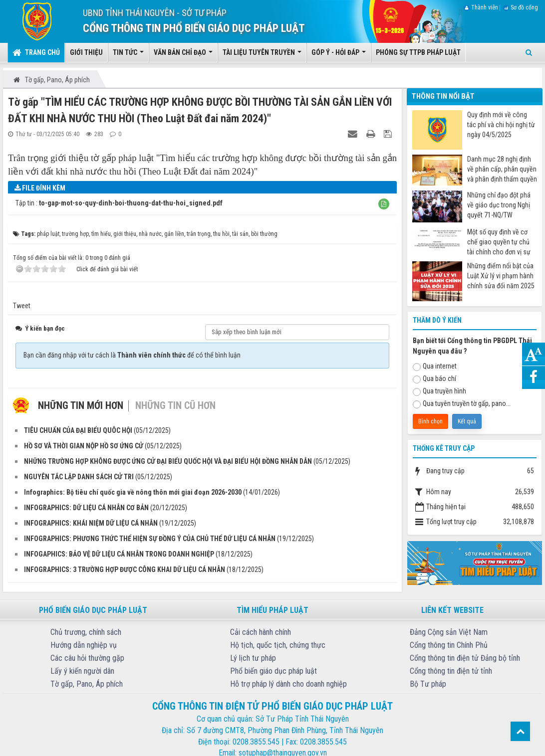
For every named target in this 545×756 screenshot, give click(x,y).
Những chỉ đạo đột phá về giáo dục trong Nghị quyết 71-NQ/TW (499, 205)
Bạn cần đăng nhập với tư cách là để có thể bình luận (132, 355)
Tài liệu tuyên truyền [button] (262, 55)
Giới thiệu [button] (86, 52)
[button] (384, 204)
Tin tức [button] (128, 55)
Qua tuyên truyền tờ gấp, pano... (462, 404)
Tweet (22, 306)
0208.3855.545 (256, 742)
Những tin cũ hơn (175, 405)
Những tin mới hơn (81, 405)
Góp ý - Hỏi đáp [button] (339, 55)
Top (520, 731)
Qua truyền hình (439, 391)
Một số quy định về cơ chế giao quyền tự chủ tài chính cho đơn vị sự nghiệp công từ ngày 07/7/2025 (499, 242)
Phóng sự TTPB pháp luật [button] (418, 52)
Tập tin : (119, 203)
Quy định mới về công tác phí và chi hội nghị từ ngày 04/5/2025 (501, 125)
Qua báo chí (434, 379)
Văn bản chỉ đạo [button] (183, 55)
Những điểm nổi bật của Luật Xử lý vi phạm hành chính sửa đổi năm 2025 (501, 276)
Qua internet (435, 367)
